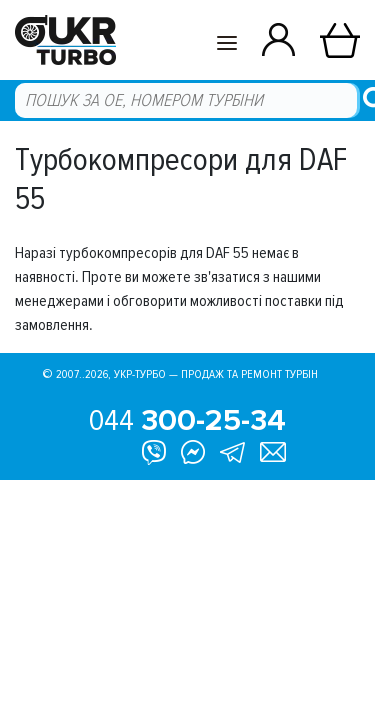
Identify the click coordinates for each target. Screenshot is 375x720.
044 (187, 421)
